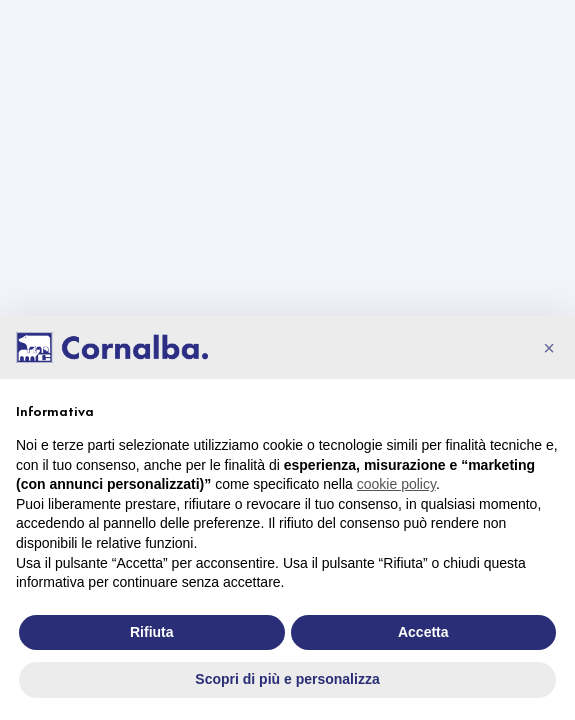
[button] (549, 348)
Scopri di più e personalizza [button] (287, 679)
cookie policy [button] (396, 484)
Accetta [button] (423, 632)
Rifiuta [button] (152, 632)
